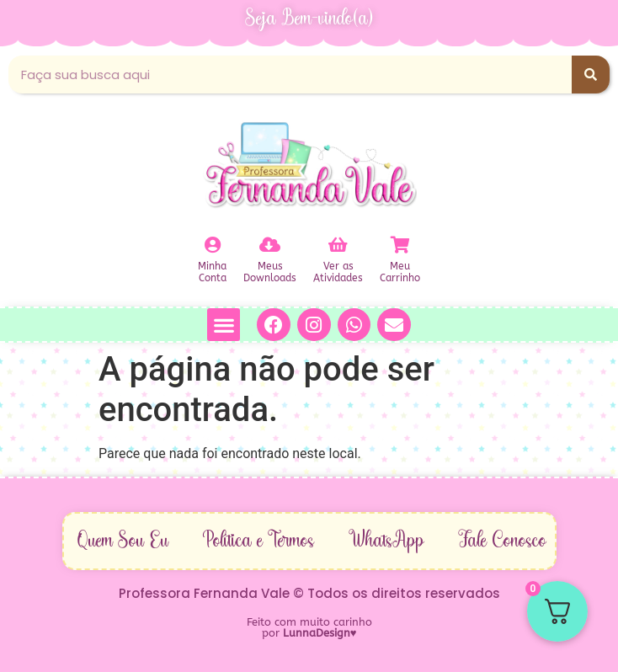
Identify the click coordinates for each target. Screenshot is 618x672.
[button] (224, 325)
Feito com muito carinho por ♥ (309, 627)
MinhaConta (212, 272)
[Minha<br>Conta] (212, 245)
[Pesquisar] (591, 75)
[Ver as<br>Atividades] (338, 245)
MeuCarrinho (400, 272)
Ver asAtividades (338, 272)
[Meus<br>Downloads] (270, 245)
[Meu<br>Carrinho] (400, 245)
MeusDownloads (270, 272)
